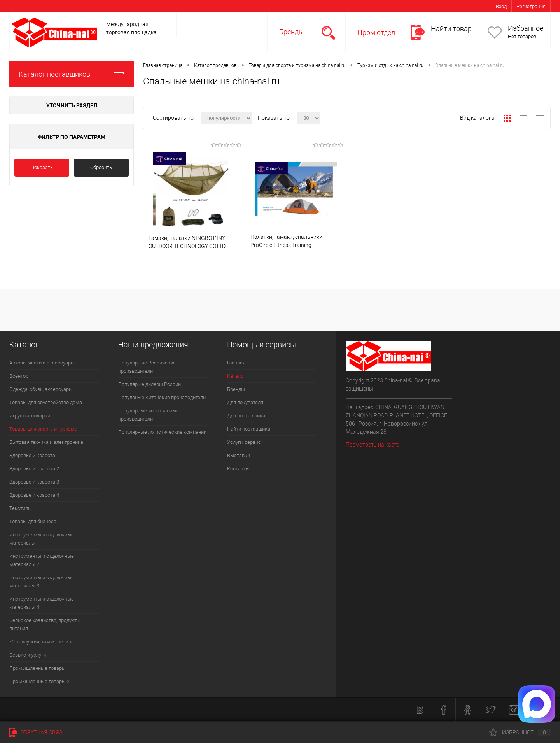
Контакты (238, 469)
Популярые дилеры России (150, 384)
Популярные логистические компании (162, 432)
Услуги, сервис (244, 442)
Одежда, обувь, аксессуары (41, 389)
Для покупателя (245, 402)
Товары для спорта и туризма (43, 429)
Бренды (292, 32)
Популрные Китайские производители (162, 397)
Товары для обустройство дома (46, 402)
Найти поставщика (249, 429)
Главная (236, 363)
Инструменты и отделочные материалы (42, 539)
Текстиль (20, 508)
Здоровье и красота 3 (34, 482)
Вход (501, 6)
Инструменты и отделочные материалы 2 (42, 560)
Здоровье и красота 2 (34, 469)
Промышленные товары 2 (39, 681)
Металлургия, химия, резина (42, 642)
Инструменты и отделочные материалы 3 (42, 582)
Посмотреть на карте (372, 445)
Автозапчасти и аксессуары (42, 363)
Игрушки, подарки (30, 416)
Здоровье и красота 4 (34, 495)
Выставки (239, 455)
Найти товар (451, 29)
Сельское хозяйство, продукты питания (45, 624)
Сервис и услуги (28, 655)
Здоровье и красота (32, 455)
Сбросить (101, 167)
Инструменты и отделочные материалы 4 (42, 603)
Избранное (526, 28)
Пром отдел (376, 32)
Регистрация (531, 6)
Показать (42, 167)
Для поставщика (246, 416)
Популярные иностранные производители (149, 415)
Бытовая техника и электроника (46, 442)
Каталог (236, 376)
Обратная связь (38, 732)
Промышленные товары (38, 668)
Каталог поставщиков (72, 74)
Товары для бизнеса (33, 521)
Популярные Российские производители (147, 367)
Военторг (20, 376)
